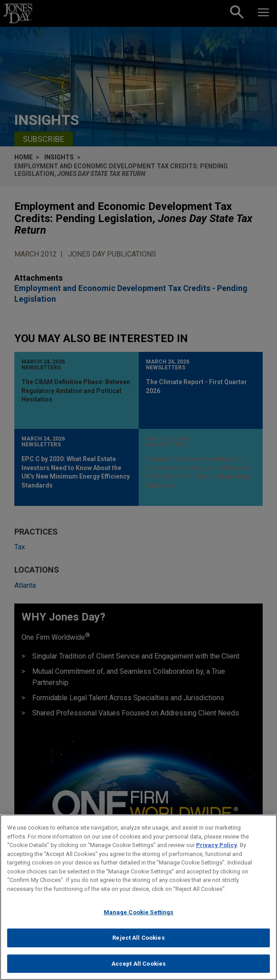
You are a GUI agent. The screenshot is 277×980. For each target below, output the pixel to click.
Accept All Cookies (138, 968)
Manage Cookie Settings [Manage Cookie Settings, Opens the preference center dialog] (139, 917)
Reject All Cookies (138, 942)
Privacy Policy (217, 849)
